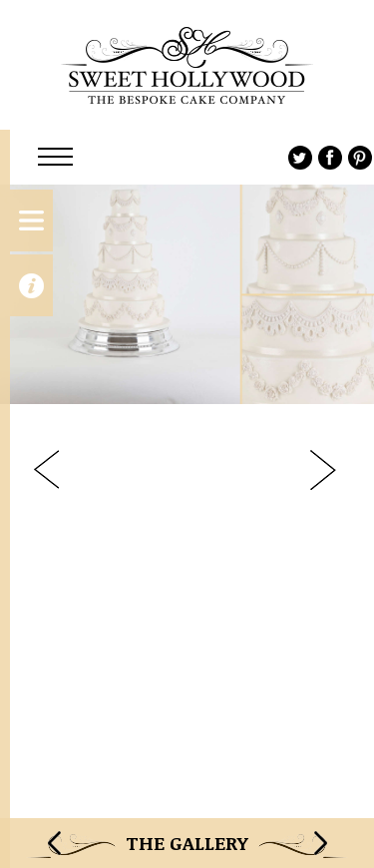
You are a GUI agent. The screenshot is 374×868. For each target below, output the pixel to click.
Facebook (330, 158)
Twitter (300, 158)
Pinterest (360, 158)
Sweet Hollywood (187, 65)
